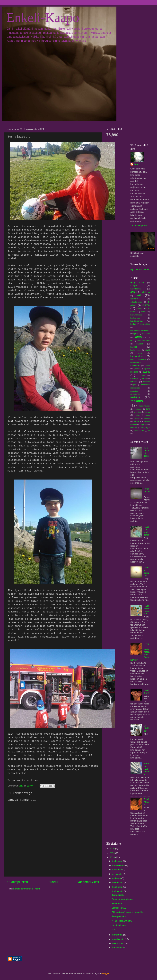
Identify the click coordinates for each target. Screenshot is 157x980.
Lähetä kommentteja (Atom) (27, 889)
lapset (146, 372)
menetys (134, 379)
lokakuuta (117, 870)
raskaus (137, 401)
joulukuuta (118, 861)
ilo (131, 341)
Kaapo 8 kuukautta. (147, 531)
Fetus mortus (147, 491)
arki (139, 295)
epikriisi (139, 309)
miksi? (144, 379)
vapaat (147, 418)
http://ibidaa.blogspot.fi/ (140, 330)
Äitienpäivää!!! (119, 916)
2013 (113, 857)
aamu (134, 292)
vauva (136, 421)
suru (148, 409)
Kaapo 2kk (147, 691)
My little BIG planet (140, 269)
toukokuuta (118, 891)
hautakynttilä (135, 318)
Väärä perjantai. (146, 572)
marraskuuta (119, 865)
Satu (136, 164)
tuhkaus (147, 415)
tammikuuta (118, 948)
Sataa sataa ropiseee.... (124, 899)
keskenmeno (135, 350)
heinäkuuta (118, 883)
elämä (146, 305)
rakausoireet (135, 394)
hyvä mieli (146, 333)
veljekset (143, 425)
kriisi (132, 359)
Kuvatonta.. (117, 904)
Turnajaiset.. (118, 895)
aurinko (134, 299)
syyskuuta (118, 874)
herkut (133, 324)
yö (149, 431)
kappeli (134, 347)
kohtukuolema (137, 356)
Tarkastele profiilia (139, 226)
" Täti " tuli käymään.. (122, 921)
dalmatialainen (136, 302)
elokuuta (117, 878)
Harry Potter (137, 283)
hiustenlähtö (145, 324)
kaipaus (140, 344)
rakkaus (135, 397)
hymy (135, 333)
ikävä (138, 337)
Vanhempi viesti (88, 882)
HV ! (114, 929)
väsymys (145, 427)
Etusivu (53, 882)
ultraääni (137, 418)
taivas (147, 412)
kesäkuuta (118, 887)
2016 (113, 849)
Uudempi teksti (18, 882)
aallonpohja (136, 289)
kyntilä (147, 365)
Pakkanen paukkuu (146, 610)
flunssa (144, 312)
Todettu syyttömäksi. (147, 769)
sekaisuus (138, 409)
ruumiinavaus (144, 406)
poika (135, 385)
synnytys (137, 412)
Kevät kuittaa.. (119, 925)
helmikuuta (118, 943)
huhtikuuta (118, 935)
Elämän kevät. (119, 908)
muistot (134, 382)
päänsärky (135, 391)
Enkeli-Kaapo (43, 18)
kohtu (140, 353)
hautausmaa (137, 321)
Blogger (105, 973)
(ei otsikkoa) (147, 728)
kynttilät (137, 369)
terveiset (137, 415)
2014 (113, 853)
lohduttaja (141, 375)
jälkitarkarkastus (143, 341)
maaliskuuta (119, 939)
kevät (147, 350)
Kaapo (134, 286)
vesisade (134, 427)
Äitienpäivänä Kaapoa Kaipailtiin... (129, 912)
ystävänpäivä (139, 431)
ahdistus (146, 292)
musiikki (147, 382)
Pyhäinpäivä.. (147, 802)
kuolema (142, 359)
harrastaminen (136, 315)
